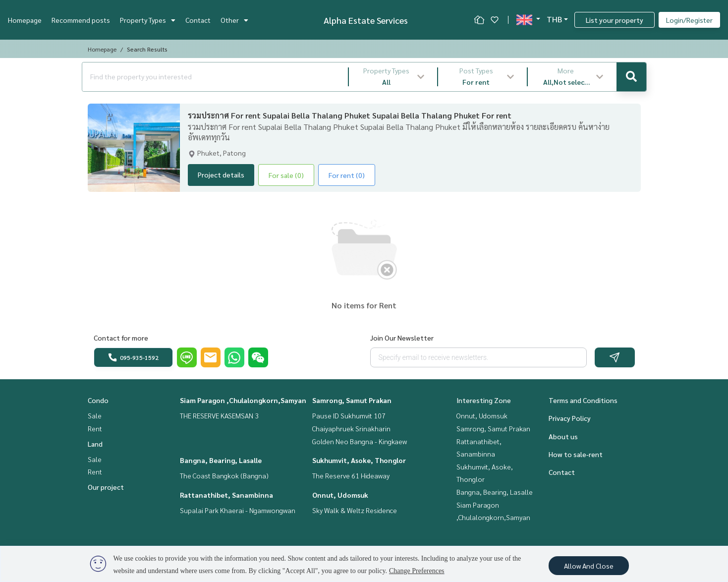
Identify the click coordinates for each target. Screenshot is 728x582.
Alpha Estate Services (366, 20)
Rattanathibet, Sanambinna (226, 495)
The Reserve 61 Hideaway (351, 475)
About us (563, 436)
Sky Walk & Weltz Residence (355, 510)
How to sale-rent (576, 454)
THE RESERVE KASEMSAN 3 (219, 415)
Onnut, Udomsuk (340, 495)
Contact (198, 20)
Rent (95, 428)
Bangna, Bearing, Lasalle (221, 460)
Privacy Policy (570, 418)
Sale (95, 415)
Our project (106, 487)
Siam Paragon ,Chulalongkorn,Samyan (243, 400)
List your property (615, 20)
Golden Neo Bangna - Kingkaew (360, 441)
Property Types (148, 20)
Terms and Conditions (583, 400)
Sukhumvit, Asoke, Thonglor (359, 460)
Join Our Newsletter (402, 338)
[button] (393, 77)
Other (234, 20)
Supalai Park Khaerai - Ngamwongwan (238, 510)
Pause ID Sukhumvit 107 (349, 415)
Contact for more (121, 338)
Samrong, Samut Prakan (352, 400)
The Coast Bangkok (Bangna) (224, 475)
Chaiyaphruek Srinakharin (351, 428)
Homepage (25, 20)
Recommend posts (81, 20)
